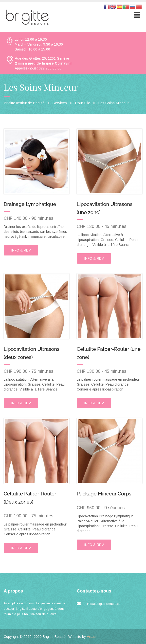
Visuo (91, 637)
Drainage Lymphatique (30, 204)
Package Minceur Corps (104, 494)
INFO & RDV (21, 250)
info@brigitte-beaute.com (105, 604)
